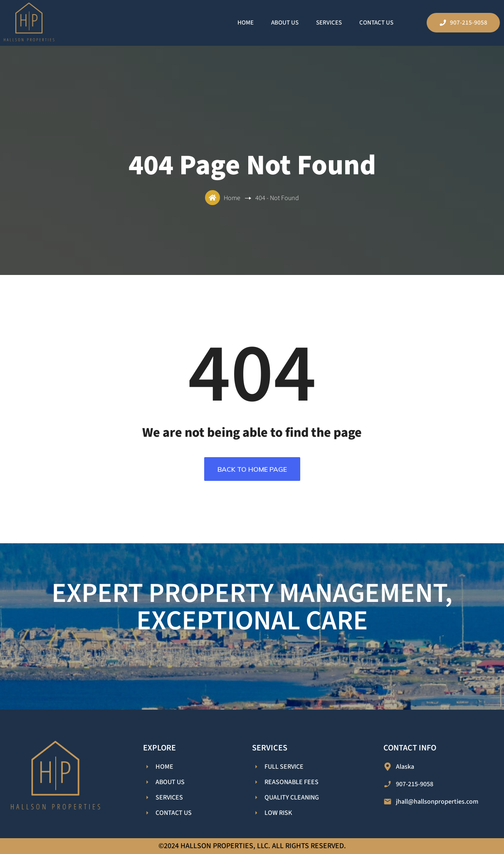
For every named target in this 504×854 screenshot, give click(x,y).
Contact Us (376, 23)
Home (246, 23)
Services (329, 23)
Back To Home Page (252, 469)
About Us (285, 23)
